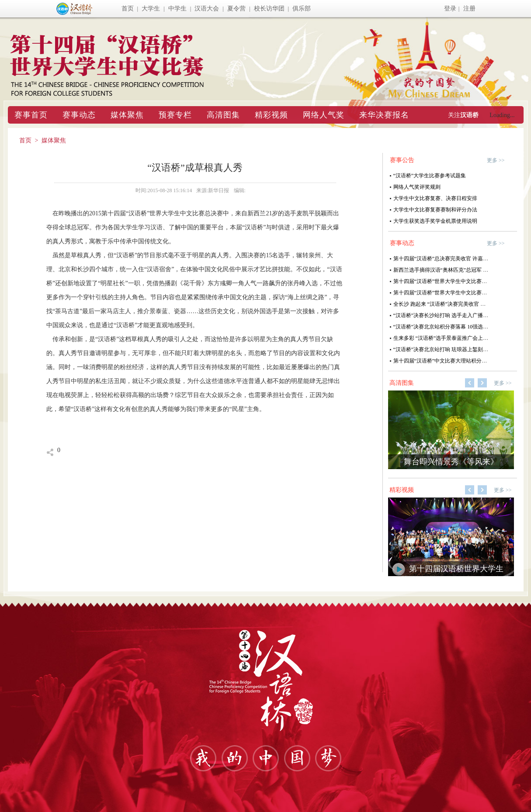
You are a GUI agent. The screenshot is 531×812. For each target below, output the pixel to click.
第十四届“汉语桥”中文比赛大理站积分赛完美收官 (451, 361)
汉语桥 (469, 115)
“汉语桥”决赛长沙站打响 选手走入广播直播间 (446, 315)
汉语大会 (207, 9)
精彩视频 (271, 115)
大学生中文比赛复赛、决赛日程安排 (435, 198)
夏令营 (236, 9)
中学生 (177, 9)
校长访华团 (269, 9)
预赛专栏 (175, 115)
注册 (469, 9)
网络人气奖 (324, 115)
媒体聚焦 (127, 115)
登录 (450, 9)
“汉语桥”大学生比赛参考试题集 (430, 176)
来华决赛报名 (384, 115)
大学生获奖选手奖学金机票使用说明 (435, 221)
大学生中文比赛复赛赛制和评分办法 (435, 210)
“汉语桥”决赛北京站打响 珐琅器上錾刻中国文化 (449, 349)
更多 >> (496, 160)
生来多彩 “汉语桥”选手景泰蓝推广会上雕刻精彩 (449, 338)
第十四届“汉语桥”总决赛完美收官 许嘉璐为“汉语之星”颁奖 (462, 259)
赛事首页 (31, 115)
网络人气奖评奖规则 (417, 187)
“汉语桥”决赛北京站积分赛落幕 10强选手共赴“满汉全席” (459, 327)
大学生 (151, 9)
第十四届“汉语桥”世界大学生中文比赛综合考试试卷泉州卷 (461, 281)
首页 (128, 9)
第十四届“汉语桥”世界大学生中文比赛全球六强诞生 (453, 293)
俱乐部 (302, 9)
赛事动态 (79, 115)
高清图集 (223, 115)
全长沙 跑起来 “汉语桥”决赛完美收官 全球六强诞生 (453, 304)
